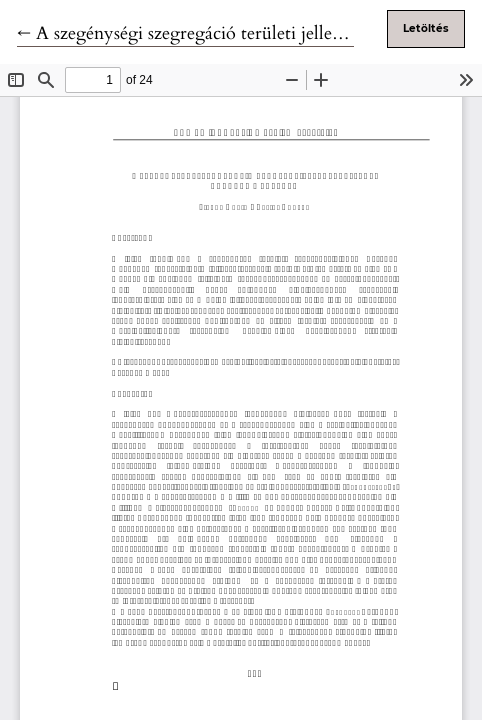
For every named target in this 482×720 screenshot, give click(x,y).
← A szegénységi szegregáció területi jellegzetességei (216, 33)
